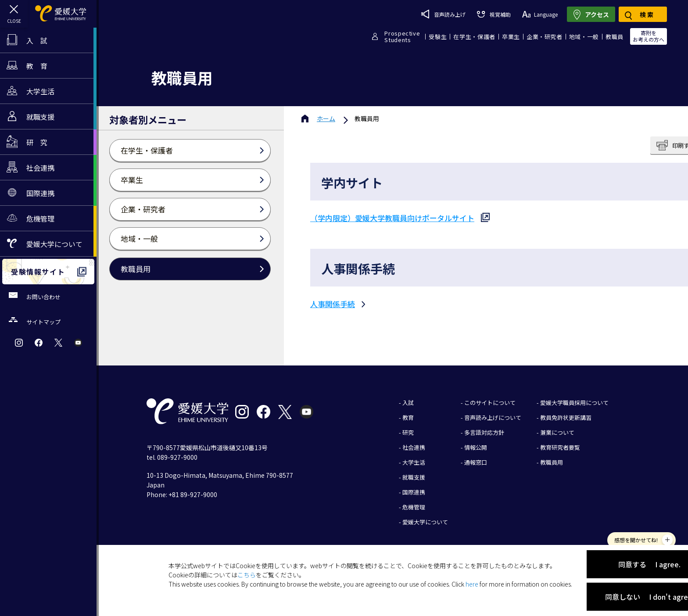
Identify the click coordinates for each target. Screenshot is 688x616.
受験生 (438, 37)
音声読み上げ (443, 14)
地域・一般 (584, 37)
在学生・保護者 (474, 37)
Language (540, 14)
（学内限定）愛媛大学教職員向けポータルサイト (392, 218)
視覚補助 (494, 14)
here (472, 584)
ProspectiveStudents (402, 36)
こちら (247, 575)
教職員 (615, 37)
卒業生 (511, 37)
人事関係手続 (333, 304)
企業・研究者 (545, 37)
